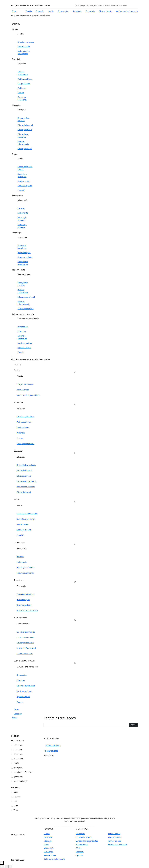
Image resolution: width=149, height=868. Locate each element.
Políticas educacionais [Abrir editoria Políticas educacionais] (23, 143)
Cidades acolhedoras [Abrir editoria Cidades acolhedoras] (23, 73)
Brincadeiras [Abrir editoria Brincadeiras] (23, 327)
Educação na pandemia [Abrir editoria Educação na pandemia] (23, 136)
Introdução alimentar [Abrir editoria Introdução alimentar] (22, 219)
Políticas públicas (24, 422)
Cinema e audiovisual (26, 686)
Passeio (20, 702)
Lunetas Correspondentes (87, 841)
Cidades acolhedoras (26, 417)
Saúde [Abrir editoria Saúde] (51, 11)
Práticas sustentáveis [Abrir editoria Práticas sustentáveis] (23, 291)
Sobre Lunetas (114, 834)
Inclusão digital (23, 600)
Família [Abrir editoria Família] (29, 11)
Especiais (18, 714)
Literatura (21, 680)
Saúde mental (23, 524)
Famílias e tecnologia (26, 594)
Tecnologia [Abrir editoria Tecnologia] (90, 11)
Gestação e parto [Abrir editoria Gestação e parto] (25, 186)
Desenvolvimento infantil (27, 514)
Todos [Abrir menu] (15, 11)
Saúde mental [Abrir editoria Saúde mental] (23, 181)
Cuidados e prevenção (26, 519)
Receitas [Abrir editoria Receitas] (21, 208)
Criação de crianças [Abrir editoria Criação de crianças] (26, 42)
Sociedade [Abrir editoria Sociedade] (77, 11)
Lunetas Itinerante (84, 837)
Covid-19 (20, 535)
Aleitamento (22, 562)
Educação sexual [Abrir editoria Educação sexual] (25, 149)
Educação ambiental (25, 643)
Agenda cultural (23, 697)
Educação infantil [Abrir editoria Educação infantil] (25, 130)
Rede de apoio (23, 390)
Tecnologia (19, 580)
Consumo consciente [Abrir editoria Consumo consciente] (22, 98)
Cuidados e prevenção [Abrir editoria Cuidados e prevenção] (22, 175)
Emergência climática (26, 632)
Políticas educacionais (26, 487)
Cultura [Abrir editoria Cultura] (21, 93)
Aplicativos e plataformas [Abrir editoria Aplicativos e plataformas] (23, 263)
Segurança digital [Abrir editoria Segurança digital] (25, 257)
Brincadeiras (22, 675)
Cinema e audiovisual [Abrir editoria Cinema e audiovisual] (22, 337)
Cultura (20, 438)
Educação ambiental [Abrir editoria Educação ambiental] (26, 297)
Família (17, 370)
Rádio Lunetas (82, 844)
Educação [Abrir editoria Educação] (40, 11)
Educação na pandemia (27, 481)
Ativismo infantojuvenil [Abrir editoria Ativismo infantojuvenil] (23, 303)
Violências (21, 433)
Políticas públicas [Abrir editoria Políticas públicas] (25, 79)
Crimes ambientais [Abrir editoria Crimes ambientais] (26, 309)
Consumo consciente (26, 444)
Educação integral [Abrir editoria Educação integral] (25, 125)
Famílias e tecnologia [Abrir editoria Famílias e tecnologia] (22, 247)
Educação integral (24, 470)
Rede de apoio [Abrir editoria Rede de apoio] (24, 46)
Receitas (20, 557)
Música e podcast (24, 691)
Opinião (79, 855)
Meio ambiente (20, 618)
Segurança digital (24, 605)
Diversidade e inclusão (26, 465)
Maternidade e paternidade (28, 395)
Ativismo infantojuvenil (26, 648)
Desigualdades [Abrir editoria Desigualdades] (24, 84)
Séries (16, 709)
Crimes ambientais (25, 654)
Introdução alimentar (26, 567)
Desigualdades (23, 427)
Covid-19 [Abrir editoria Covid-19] (21, 190)
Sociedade (18, 402)
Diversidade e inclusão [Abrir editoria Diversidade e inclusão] (23, 119)
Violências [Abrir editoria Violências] (22, 88)
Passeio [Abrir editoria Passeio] (21, 352)
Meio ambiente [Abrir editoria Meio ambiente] (106, 11)
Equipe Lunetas (115, 837)
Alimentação (19, 542)
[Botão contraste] (2, 863)
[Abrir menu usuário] (132, 5)
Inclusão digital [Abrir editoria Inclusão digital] (24, 253)
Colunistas (80, 834)
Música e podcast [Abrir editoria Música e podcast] (25, 343)
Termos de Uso (115, 841)
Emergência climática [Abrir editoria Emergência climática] (23, 284)
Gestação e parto (24, 530)
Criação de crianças (25, 384)
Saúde (17, 499)
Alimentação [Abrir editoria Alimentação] (63, 11)
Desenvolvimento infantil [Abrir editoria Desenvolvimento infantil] (25, 168)
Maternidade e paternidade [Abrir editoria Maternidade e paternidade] (24, 52)
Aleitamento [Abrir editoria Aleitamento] (23, 213)
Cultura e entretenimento (25, 661)
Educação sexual (24, 492)
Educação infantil (24, 476)
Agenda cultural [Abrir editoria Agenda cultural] (24, 348)
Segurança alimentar (26, 573)
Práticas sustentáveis (26, 637)
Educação (18, 451)
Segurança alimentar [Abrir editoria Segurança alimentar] (22, 226)
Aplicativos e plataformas (27, 611)
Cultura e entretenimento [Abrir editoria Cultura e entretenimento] (127, 11)
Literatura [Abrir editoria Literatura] (22, 331)
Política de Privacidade (118, 844)
